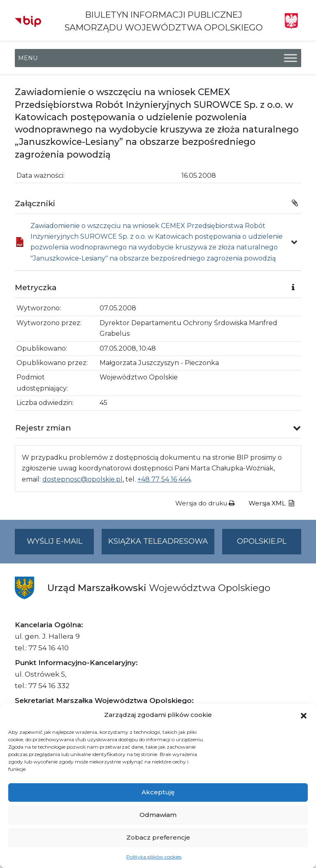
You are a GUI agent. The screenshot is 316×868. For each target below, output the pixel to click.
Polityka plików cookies (154, 857)
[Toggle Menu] (290, 58)
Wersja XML (271, 503)
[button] (304, 715)
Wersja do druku (205, 503)
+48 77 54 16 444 (164, 479)
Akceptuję (158, 792)
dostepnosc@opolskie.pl (82, 479)
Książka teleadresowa (158, 541)
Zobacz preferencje (158, 837)
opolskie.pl (262, 541)
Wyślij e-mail (60, 545)
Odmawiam (158, 815)
